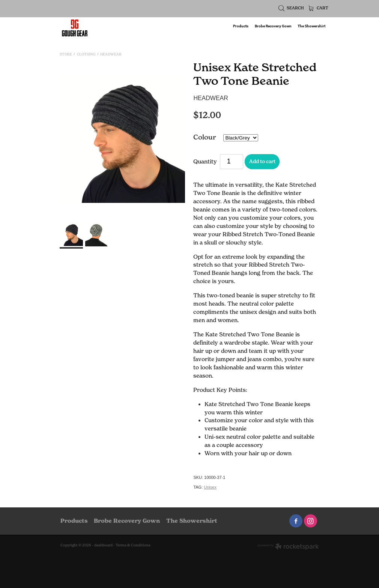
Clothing (86, 54)
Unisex (210, 487)
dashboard (103, 545)
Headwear (111, 54)
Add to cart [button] (262, 161)
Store (66, 54)
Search (291, 8)
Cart (319, 8)
